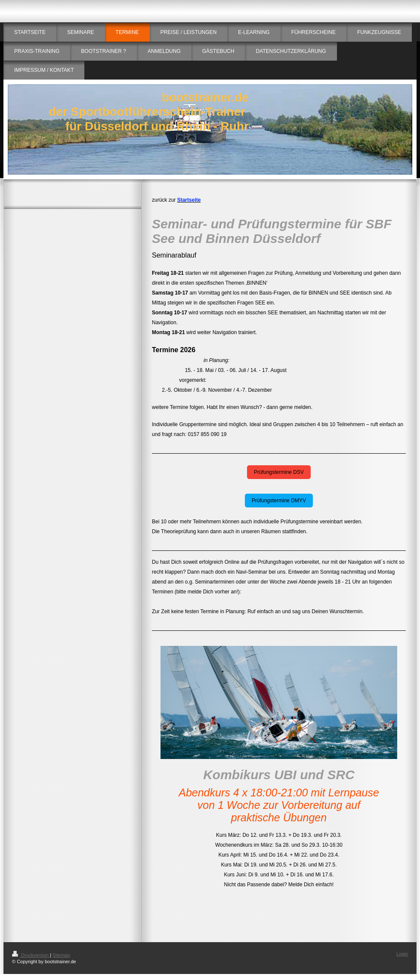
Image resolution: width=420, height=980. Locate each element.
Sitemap (61, 955)
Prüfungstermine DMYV (279, 501)
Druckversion (31, 955)
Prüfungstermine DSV (279, 472)
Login (402, 954)
